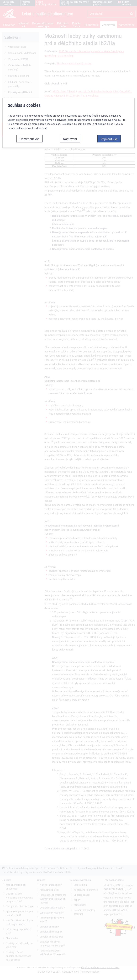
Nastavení (70, 137)
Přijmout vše (109, 137)
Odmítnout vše (29, 137)
